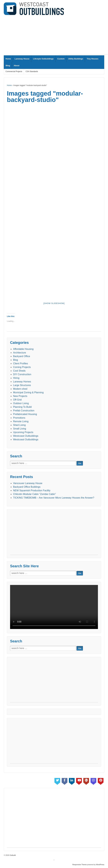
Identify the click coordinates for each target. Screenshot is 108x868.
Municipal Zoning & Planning (28, 392)
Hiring (16, 378)
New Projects (20, 396)
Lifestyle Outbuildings (43, 59)
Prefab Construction (24, 411)
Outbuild (12, 855)
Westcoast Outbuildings (26, 436)
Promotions (19, 418)
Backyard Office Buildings (27, 487)
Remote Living (21, 421)
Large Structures (22, 385)
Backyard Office (22, 356)
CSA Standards (32, 71)
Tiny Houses (93, 59)
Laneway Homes (22, 382)
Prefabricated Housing (25, 414)
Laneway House (22, 59)
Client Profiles (21, 364)
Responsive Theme (79, 865)
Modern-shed (20, 389)
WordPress (100, 865)
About (17, 66)
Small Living (20, 429)
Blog (8, 66)
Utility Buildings (76, 59)
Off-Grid (17, 400)
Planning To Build (22, 407)
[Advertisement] (83, 35)
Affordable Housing (23, 349)
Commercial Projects (14, 71)
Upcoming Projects (23, 432)
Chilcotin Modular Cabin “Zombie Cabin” (35, 494)
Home (8, 59)
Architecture (19, 353)
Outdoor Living (21, 403)
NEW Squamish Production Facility (32, 490)
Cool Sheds (19, 371)
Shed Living (19, 425)
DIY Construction (22, 374)
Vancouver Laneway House (28, 483)
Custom (61, 59)
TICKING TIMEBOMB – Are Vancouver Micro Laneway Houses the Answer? (54, 498)
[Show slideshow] (54, 303)
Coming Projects (22, 367)
